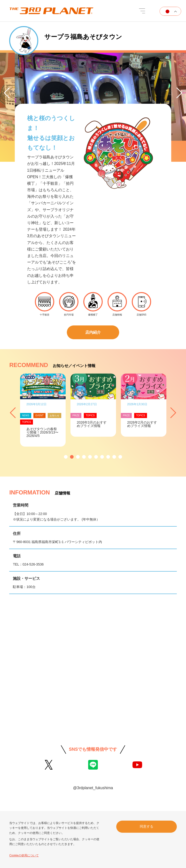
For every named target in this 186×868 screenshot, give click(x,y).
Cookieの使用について (24, 855)
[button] (66, 457)
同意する (147, 826)
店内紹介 (93, 332)
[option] (93, 98)
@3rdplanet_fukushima (93, 788)
